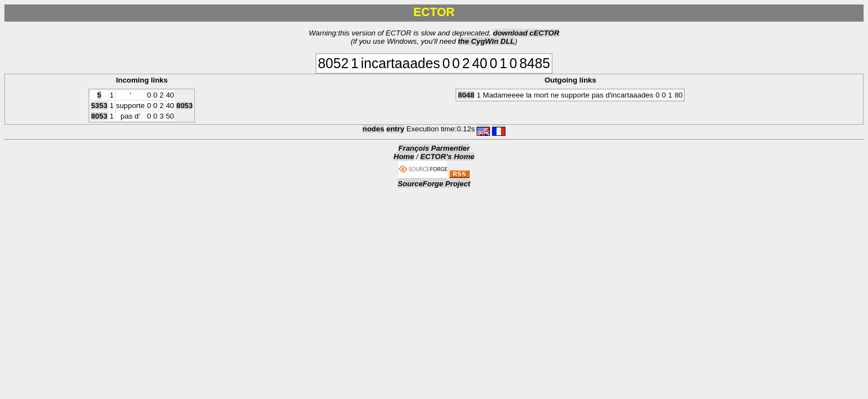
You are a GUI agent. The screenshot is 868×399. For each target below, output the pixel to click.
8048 (466, 95)
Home (404, 157)
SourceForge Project (434, 184)
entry (396, 129)
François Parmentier (434, 148)
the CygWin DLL (486, 41)
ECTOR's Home (447, 157)
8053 (184, 106)
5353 (99, 106)
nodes (373, 129)
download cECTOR (526, 33)
